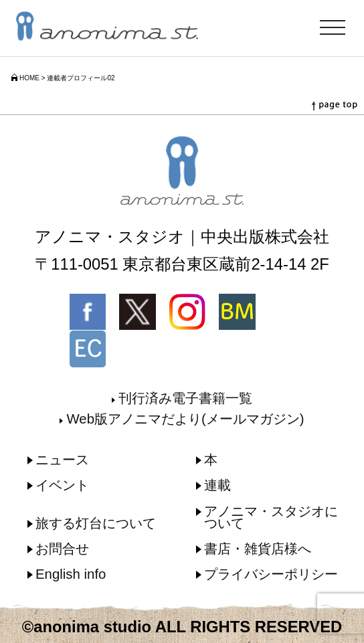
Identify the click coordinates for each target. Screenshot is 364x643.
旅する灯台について (96, 523)
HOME (29, 78)
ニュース (62, 460)
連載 (217, 485)
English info (71, 574)
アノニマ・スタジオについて (271, 517)
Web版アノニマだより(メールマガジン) (185, 419)
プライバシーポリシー (271, 574)
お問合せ (62, 549)
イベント (62, 485)
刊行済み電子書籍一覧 (185, 398)
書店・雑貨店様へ (258, 549)
